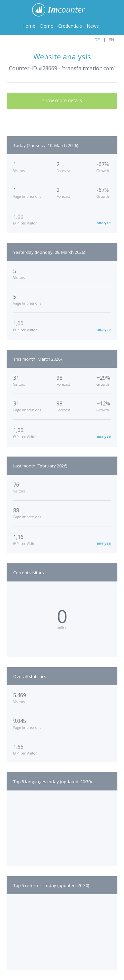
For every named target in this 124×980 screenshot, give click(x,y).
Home (29, 26)
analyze (104, 223)
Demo (47, 26)
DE (97, 40)
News (93, 26)
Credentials (70, 26)
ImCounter (62, 10)
